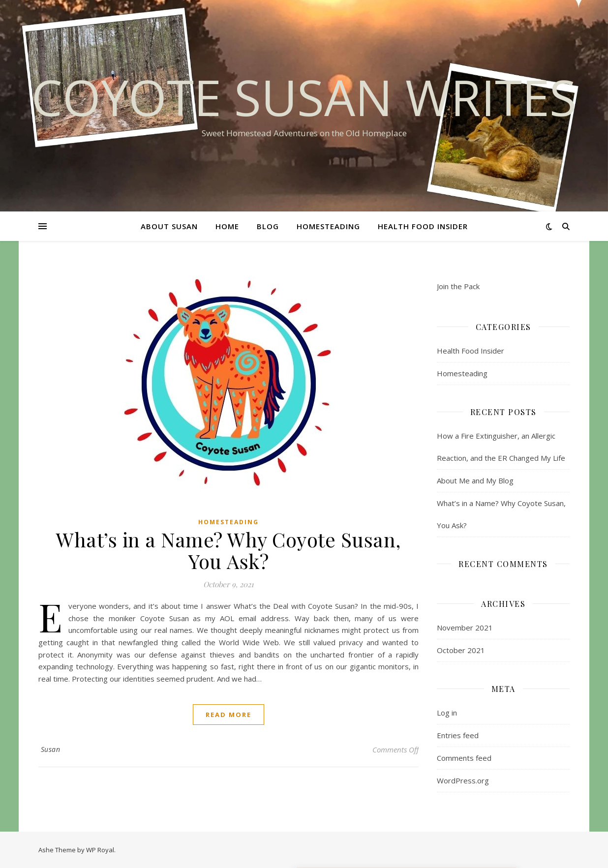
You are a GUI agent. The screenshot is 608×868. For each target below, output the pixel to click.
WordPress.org (463, 780)
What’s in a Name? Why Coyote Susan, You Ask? (228, 550)
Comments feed (464, 758)
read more (228, 715)
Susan (51, 749)
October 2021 (461, 650)
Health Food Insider (423, 226)
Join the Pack (458, 286)
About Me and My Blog (475, 480)
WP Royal (100, 850)
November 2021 (465, 628)
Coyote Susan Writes (304, 97)
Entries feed (458, 735)
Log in (447, 713)
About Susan (169, 226)
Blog (268, 226)
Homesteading (328, 226)
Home (227, 226)
